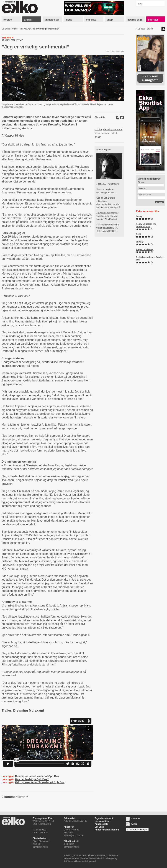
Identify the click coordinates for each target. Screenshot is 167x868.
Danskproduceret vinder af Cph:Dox (37, 776)
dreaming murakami (113, 129)
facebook (133, 819)
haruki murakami (103, 133)
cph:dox (98, 129)
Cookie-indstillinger (137, 829)
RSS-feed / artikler (145, 29)
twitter (131, 824)
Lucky (139, 216)
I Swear (140, 242)
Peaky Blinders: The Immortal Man (146, 225)
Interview (24, 29)
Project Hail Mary (145, 250)
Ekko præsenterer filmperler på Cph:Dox (40, 782)
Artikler (15, 29)
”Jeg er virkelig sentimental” (45, 29)
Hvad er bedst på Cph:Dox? (32, 779)
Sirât (138, 234)
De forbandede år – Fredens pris (150, 258)
